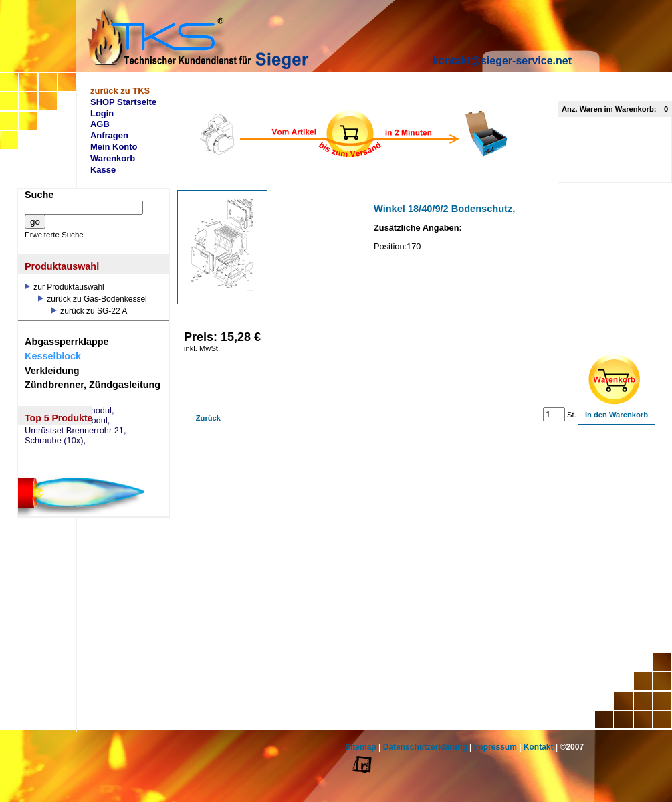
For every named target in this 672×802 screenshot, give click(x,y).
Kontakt (539, 747)
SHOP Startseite (123, 102)
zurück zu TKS (120, 91)
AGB (100, 124)
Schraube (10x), (55, 441)
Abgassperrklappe (67, 342)
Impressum (495, 747)
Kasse (103, 170)
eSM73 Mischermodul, (67, 421)
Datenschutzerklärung (425, 747)
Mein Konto (114, 147)
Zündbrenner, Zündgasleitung (93, 385)
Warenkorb (113, 158)
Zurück (208, 418)
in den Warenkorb (617, 415)
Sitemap (361, 747)
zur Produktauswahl (65, 287)
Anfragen (109, 135)
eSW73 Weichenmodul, (70, 411)
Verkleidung (52, 371)
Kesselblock (53, 356)
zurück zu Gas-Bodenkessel (93, 299)
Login (102, 113)
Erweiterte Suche (54, 235)
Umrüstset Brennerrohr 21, (76, 431)
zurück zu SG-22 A (89, 311)
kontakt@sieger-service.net (502, 61)
